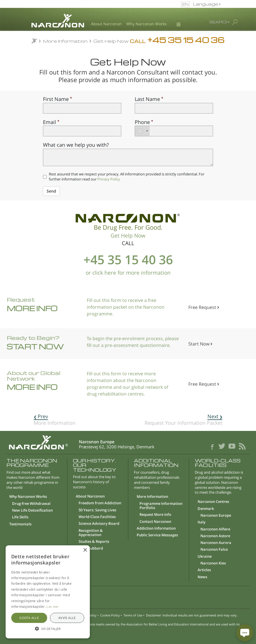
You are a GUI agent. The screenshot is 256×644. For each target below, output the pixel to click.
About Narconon (106, 24)
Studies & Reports (94, 542)
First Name (56, 99)
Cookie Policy (110, 615)
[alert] (48, 592)
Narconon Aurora (216, 543)
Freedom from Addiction (100, 503)
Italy (202, 522)
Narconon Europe (216, 516)
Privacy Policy (109, 179)
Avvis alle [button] (67, 618)
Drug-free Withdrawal (31, 504)
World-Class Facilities (97, 517)
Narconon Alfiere (215, 529)
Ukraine (205, 557)
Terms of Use (133, 615)
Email (50, 122)
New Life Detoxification (32, 510)
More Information (66, 41)
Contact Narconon (155, 522)
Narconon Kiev (213, 563)
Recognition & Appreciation (91, 533)
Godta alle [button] (29, 618)
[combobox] (142, 131)
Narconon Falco (214, 550)
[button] (128, 596)
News (202, 577)
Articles (204, 570)
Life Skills (20, 517)
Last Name (147, 99)
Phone (142, 122)
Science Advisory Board (99, 524)
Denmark (206, 509)
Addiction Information (156, 528)
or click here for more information (128, 273)
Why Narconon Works (147, 24)
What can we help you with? (76, 145)
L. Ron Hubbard (89, 548)
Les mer (52, 606)
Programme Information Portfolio (161, 506)
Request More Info (155, 515)
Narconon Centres (213, 502)
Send (51, 191)
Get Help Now (111, 41)
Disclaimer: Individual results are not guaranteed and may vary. (192, 615)
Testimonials (20, 524)
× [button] (85, 550)
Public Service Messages (157, 535)
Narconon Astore (215, 536)
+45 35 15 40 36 (128, 259)
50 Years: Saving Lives (97, 510)
